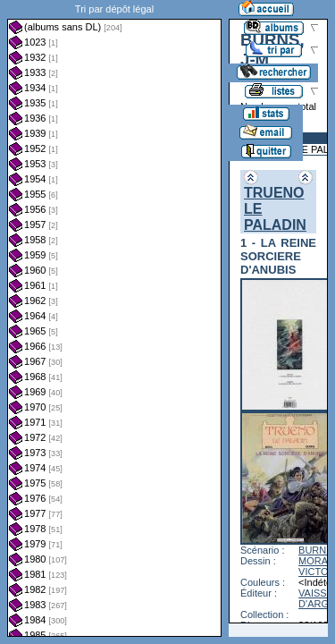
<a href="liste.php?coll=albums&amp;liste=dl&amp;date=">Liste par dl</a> (114, 318)
